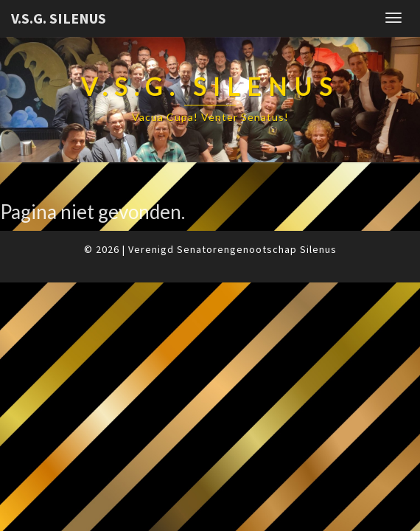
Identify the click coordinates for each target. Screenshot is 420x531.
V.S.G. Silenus (59, 18)
